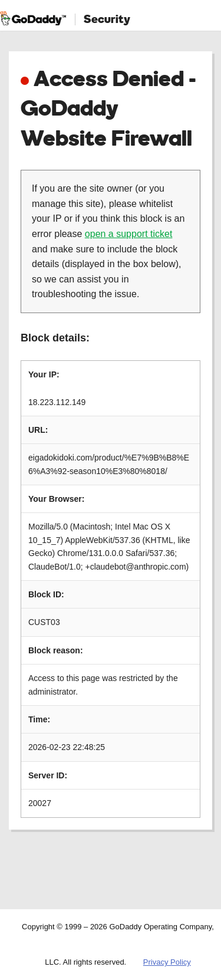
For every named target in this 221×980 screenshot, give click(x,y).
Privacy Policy (167, 962)
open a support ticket (129, 234)
